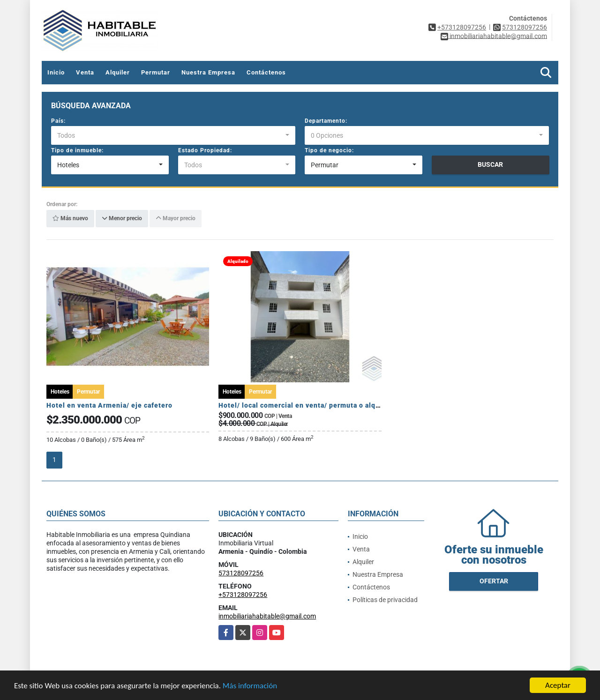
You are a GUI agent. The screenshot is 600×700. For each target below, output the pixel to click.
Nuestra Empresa (208, 72)
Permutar (156, 72)
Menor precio (122, 219)
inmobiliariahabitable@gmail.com (267, 616)
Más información (250, 686)
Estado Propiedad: (205, 150)
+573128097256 (462, 27)
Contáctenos (266, 72)
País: (58, 121)
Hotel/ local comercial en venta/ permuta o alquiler (305, 405)
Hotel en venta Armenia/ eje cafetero (109, 405)
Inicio (56, 72)
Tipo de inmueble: (77, 150)
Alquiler (118, 72)
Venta (85, 72)
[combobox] (173, 135)
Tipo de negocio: (329, 150)
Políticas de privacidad (385, 600)
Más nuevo (70, 219)
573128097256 (525, 27)
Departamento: (326, 121)
